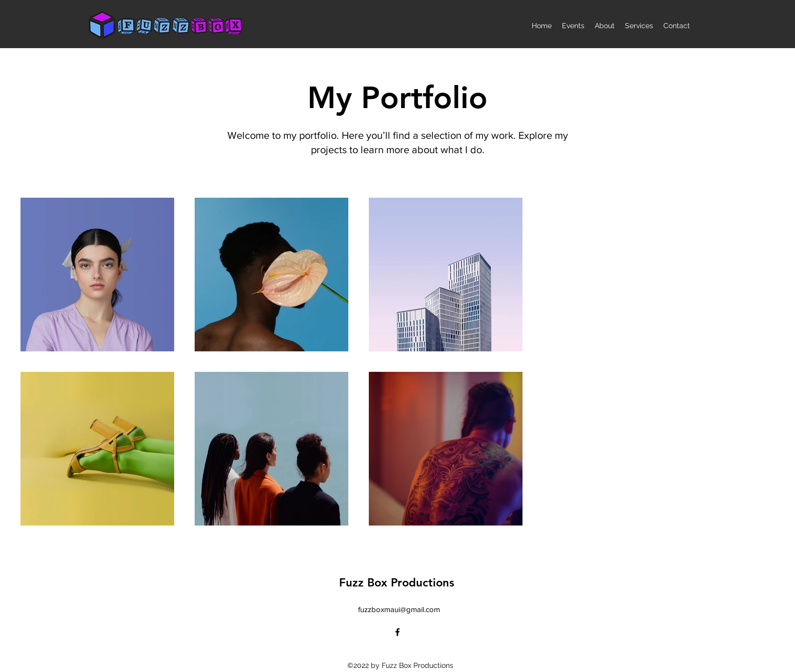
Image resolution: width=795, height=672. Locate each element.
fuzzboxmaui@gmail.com (399, 609)
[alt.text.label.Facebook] (397, 632)
